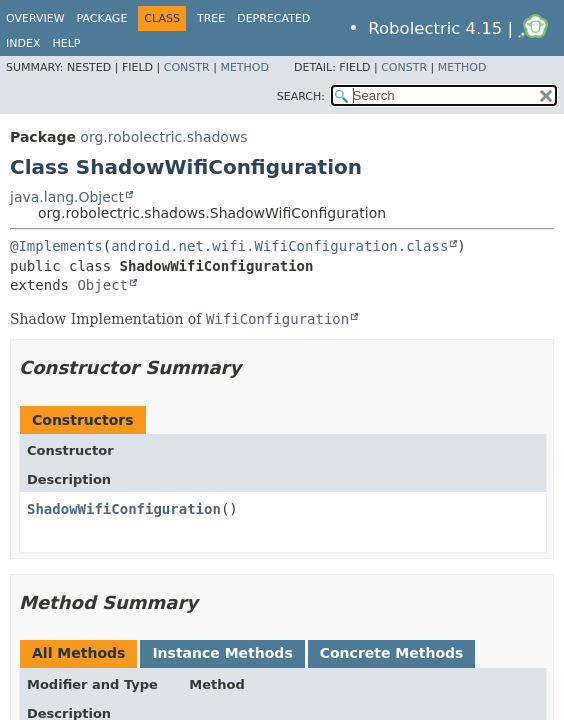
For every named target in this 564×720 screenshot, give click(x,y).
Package (102, 18)
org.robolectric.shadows (163, 137)
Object (102, 285)
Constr (187, 67)
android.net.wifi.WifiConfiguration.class (279, 246)
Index (23, 43)
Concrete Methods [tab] (392, 653)
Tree (211, 18)
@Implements (56, 246)
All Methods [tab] (78, 653)
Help (66, 43)
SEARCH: (301, 96)
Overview (35, 18)
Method (244, 67)
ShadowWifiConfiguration (124, 509)
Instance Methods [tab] (222, 653)
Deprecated (273, 18)
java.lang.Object (67, 197)
